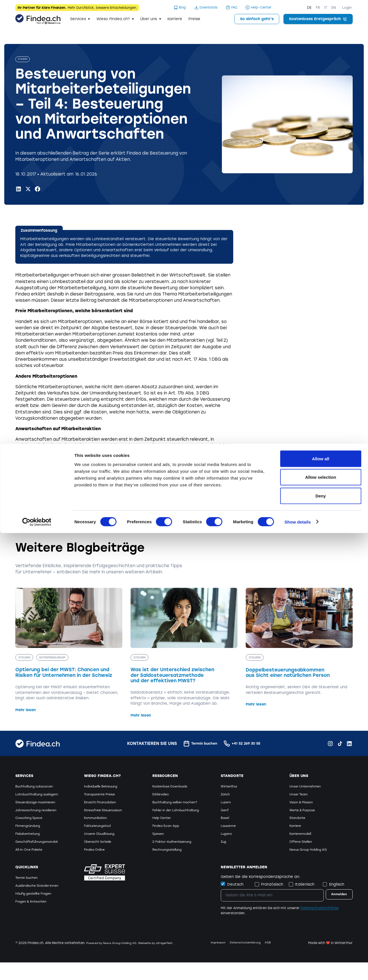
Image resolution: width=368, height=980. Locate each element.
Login (347, 8)
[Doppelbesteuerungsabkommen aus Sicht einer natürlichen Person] (299, 649)
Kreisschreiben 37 (123, 504)
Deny (321, 943)
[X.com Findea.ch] (28, 190)
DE (309, 8)
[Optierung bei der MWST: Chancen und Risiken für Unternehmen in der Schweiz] (69, 651)
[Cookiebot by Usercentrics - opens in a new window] (37, 969)
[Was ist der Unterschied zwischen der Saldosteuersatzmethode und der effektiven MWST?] (184, 654)
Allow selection (320, 924)
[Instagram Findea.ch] (330, 745)
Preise (194, 19)
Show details (298, 969)
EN (334, 8)
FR (318, 8)
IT (326, 8)
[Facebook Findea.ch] (37, 190)
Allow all (321, 906)
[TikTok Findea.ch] (340, 745)
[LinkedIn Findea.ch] (18, 190)
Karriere (175, 19)
